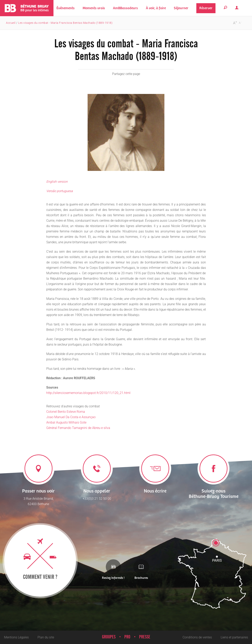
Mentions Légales (16, 637)
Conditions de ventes (197, 637)
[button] (94, 8)
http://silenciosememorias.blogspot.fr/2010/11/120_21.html (88, 393)
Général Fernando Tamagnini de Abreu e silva (78, 428)
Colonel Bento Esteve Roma (66, 412)
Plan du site (46, 637)
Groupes (109, 637)
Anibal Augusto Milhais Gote (66, 422)
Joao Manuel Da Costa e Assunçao (71, 417)
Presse (145, 637)
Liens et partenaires (234, 637)
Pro (127, 637)
